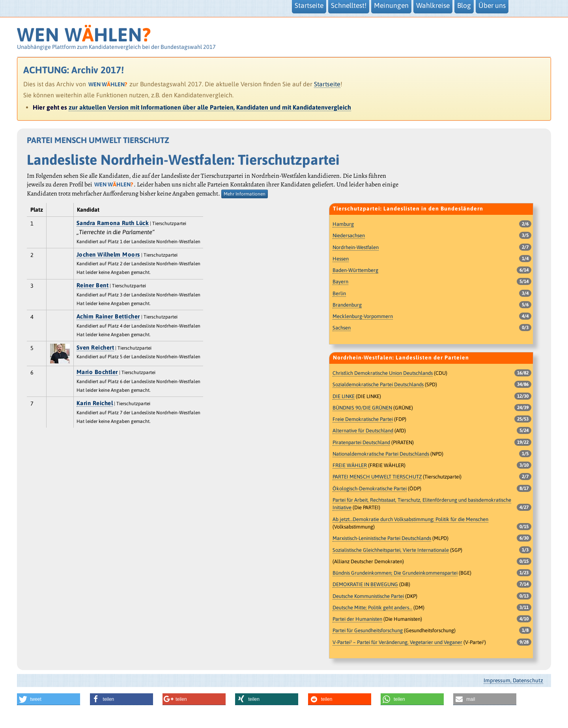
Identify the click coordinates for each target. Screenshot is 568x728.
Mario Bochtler (97, 372)
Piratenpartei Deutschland (361, 442)
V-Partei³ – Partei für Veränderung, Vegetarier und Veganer (397, 642)
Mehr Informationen (245, 194)
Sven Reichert (95, 347)
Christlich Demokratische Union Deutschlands (383, 373)
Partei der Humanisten (357, 619)
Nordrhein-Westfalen (356, 247)
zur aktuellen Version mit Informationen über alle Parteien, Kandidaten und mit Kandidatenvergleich (210, 107)
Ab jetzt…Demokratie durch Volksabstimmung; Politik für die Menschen (410, 519)
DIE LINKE (344, 396)
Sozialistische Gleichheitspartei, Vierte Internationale (391, 550)
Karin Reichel (95, 403)
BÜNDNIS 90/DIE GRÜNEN (362, 408)
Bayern (340, 282)
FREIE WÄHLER (350, 465)
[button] (49, 699)
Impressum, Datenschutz (513, 680)
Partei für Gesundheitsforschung (368, 630)
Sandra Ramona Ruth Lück (113, 223)
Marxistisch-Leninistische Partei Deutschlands (382, 538)
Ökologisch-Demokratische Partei (370, 489)
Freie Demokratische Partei (363, 419)
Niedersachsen (349, 236)
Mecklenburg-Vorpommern (363, 316)
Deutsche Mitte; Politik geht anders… (372, 608)
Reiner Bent (93, 285)
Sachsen (342, 328)
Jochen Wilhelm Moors (108, 254)
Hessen (341, 259)
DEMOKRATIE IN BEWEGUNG (365, 584)
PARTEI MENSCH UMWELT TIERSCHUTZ (377, 477)
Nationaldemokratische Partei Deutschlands (381, 454)
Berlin (339, 293)
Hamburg (343, 224)
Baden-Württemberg (355, 270)
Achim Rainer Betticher (108, 316)
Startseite (327, 84)
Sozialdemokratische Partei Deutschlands (378, 384)
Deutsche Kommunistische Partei (368, 596)
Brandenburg (347, 305)
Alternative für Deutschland (363, 431)
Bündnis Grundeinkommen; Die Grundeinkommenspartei (395, 573)
